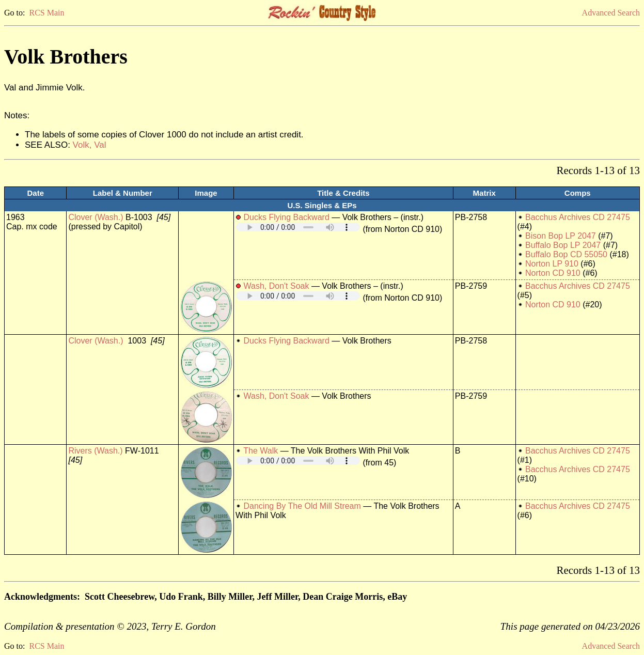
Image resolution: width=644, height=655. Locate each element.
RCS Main (46, 13)
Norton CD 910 (553, 273)
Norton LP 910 (552, 264)
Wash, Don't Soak (277, 286)
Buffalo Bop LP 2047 (563, 245)
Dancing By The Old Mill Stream (302, 506)
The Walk (261, 451)
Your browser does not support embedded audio (298, 227)
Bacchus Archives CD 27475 (578, 217)
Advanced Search (611, 13)
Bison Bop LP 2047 (561, 236)
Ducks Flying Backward (287, 217)
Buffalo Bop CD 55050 (566, 254)
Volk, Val (90, 145)
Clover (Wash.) (96, 217)
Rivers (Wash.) (95, 451)
